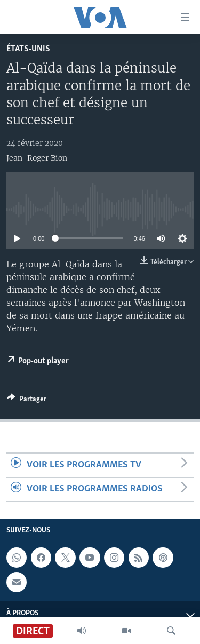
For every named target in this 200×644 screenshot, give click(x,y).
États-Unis (28, 49)
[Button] (27, 401)
